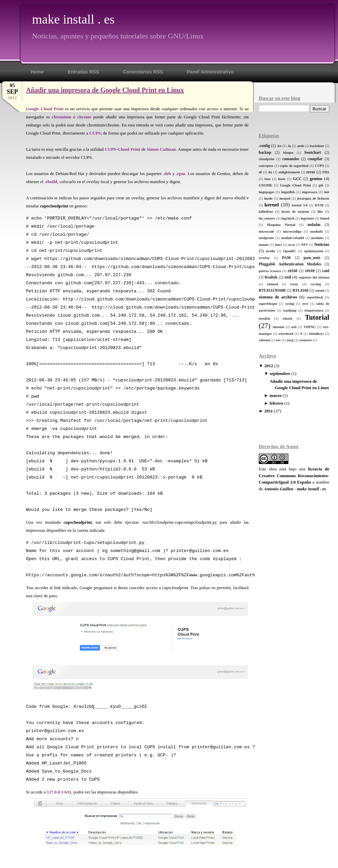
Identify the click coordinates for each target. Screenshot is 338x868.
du (270, 172)
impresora (309, 192)
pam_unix (312, 258)
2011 (268, 411)
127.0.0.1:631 (59, 792)
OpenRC (290, 251)
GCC (297, 179)
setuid (320, 291)
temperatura (314, 310)
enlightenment (289, 172)
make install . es (73, 19)
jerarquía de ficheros (313, 198)
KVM (319, 205)
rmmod (272, 284)
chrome (84, 117)
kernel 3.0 (300, 205)
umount (279, 327)
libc (320, 212)
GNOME (265, 185)
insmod (285, 198)
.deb (167, 173)
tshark (288, 319)
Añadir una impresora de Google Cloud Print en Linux (105, 90)
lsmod (325, 218)
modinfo (317, 232)
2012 (269, 366)
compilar (315, 159)
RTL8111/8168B (272, 291)
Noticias (322, 244)
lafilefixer (266, 212)
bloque (288, 153)
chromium (62, 117)
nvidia (271, 251)
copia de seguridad (294, 166)
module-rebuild (293, 238)
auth (301, 146)
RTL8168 (300, 291)
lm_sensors (267, 218)
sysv (305, 304)
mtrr (278, 245)
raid (326, 271)
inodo (268, 198)
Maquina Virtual (281, 225)
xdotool (264, 340)
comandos (291, 159)
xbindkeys (316, 334)
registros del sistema (314, 277)
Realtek (271, 277)
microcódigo (292, 232)
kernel (272, 205)
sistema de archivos (278, 297)
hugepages (266, 192)
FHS (326, 172)
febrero (276, 403)
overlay (264, 258)
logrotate (307, 218)
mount (264, 245)
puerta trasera (270, 271)
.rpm (181, 173)
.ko (279, 146)
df (260, 172)
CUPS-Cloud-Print (123, 149)
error (311, 172)
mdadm (314, 225)
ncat (292, 245)
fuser (282, 179)
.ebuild (51, 182)
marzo (275, 395)
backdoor (317, 146)
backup (265, 153)
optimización (314, 251)
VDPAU (310, 327)
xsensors (306, 340)
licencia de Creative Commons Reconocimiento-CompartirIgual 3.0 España (294, 475)
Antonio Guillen (279, 489)
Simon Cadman (161, 149)
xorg (290, 340)
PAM (286, 258)
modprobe (266, 238)
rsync (294, 284)
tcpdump (290, 310)
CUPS (319, 166)
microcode (266, 232)
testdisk (264, 319)
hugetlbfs (288, 192)
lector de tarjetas (295, 212)
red (288, 277)
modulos (317, 238)
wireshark (286, 334)
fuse (267, 179)
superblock (315, 297)
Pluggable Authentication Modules (290, 264)
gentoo (316, 179)
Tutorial (317, 317)
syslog (290, 304)
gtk (321, 185)
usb (294, 327)
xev (278, 340)
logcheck (288, 218)
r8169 (310, 271)
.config (264, 146)
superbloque (268, 304)
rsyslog (316, 284)
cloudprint (267, 159)
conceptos (266, 166)
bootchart (313, 153)
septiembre (280, 373)
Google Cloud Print (295, 185)
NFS (305, 245)
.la (289, 146)
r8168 (293, 271)
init (327, 192)
